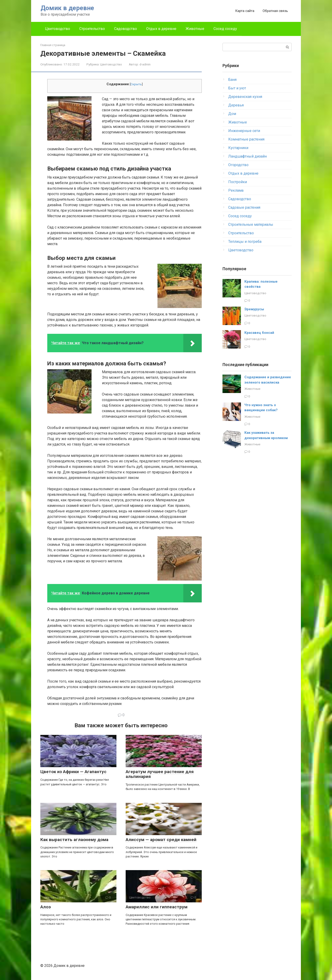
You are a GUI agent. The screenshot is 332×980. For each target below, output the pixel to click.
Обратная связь (275, 11)
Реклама (236, 190)
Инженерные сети (244, 131)
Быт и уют (237, 88)
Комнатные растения (246, 139)
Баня (232, 80)
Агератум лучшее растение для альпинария (160, 774)
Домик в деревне (67, 8)
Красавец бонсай (259, 333)
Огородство (238, 165)
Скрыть (136, 84)
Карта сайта (245, 11)
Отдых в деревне (161, 29)
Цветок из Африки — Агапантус (73, 772)
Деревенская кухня (245, 97)
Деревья (236, 105)
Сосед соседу (225, 29)
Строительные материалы (251, 224)
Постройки (238, 182)
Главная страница (53, 45)
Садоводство (126, 29)
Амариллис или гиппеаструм (157, 907)
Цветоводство (58, 29)
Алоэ (46, 907)
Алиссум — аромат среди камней (161, 840)
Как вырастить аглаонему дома (74, 840)
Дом (232, 114)
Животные (195, 29)
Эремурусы (254, 309)
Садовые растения (244, 207)
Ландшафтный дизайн (248, 156)
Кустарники (238, 148)
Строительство (92, 29)
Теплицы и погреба (245, 242)
